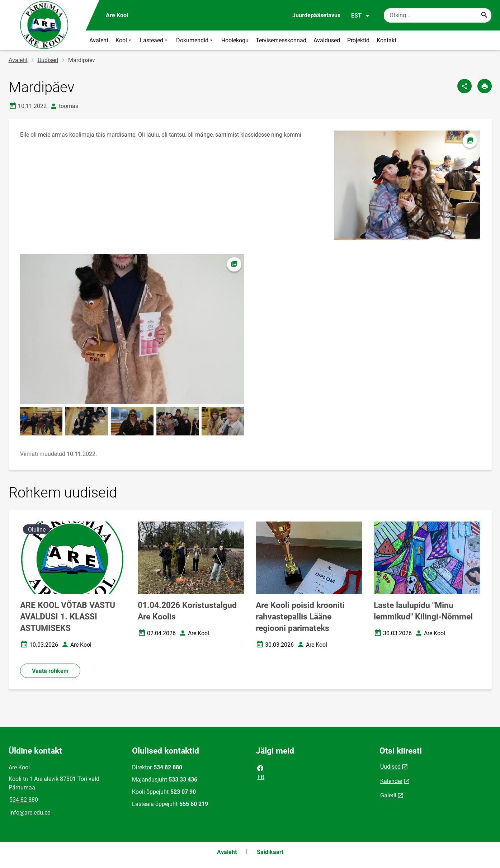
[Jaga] (464, 86)
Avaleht (99, 40)
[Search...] (484, 15)
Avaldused (327, 40)
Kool (124, 40)
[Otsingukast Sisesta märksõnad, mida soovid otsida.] (438, 15)
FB (260, 772)
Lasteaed (154, 40)
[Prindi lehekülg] (485, 86)
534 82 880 (24, 800)
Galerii (388, 795)
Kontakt (386, 40)
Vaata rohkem (50, 671)
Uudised (48, 60)
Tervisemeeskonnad (281, 40)
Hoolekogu (235, 40)
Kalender (391, 781)
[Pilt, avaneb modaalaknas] (132, 329)
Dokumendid (195, 40)
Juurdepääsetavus (316, 15)
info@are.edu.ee (30, 813)
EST (361, 16)
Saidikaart (270, 852)
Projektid (358, 40)
